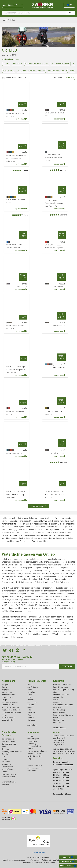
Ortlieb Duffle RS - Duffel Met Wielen (54, 413)
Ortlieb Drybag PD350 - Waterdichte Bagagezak (54, 246)
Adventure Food (33, 705)
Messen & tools (7, 767)
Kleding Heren (7, 692)
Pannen (5, 772)
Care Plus (31, 692)
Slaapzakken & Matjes (10, 702)
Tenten (4, 715)
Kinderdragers (59, 720)
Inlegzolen (57, 707)
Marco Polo (32, 712)
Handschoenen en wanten (63, 705)
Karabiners (6, 762)
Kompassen (6, 764)
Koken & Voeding (8, 717)
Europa (5, 700)
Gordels (5, 754)
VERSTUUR (67, 666)
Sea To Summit (33, 687)
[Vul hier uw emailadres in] (30, 666)
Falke (29, 710)
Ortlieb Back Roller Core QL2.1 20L (15, 413)
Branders (5, 749)
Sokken (5, 687)
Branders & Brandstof (61, 695)
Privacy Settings (39, 852)
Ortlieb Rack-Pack (15, 565)
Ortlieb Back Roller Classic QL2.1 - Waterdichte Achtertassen (16, 158)
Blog (29, 759)
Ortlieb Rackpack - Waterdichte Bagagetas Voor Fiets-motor (54, 203)
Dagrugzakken (59, 697)
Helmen (5, 759)
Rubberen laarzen (8, 777)
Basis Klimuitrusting (61, 687)
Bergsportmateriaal (9, 744)
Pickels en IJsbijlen (9, 774)
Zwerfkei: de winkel (34, 754)
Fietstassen (58, 702)
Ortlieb (30, 707)
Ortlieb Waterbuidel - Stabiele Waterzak (14, 246)
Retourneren (32, 741)
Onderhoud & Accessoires (11, 712)
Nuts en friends (7, 769)
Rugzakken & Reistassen (11, 710)
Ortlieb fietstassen (32, 527)
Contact (30, 736)
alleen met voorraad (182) (17, 78)
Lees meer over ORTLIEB (10, 55)
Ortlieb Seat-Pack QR (57, 326)
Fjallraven (31, 720)
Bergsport (6, 690)
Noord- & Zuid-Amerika (10, 707)
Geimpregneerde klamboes (12, 752)
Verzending (32, 744)
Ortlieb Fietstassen (62, 582)
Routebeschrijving (34, 746)
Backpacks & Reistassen (62, 685)
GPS (3, 757)
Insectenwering (59, 710)
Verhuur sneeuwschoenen (37, 751)
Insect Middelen (8, 720)
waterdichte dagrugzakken (15, 591)
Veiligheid (5, 685)
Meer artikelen (38, 506)
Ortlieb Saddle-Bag (58, 453)
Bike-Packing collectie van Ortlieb (16, 571)
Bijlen (55, 692)
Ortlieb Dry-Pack (21, 287)
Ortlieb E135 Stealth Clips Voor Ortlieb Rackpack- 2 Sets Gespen (16, 370)
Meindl (30, 685)
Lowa (30, 690)
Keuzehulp (59, 681)
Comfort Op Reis (8, 705)
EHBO (55, 700)
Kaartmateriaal (59, 712)
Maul (29, 715)
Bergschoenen (7, 697)
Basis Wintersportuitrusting (63, 690)
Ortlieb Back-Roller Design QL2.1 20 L (16, 327)
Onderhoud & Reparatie (9, 734)
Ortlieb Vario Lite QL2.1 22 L (17, 454)
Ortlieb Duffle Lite (59, 368)
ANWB (30, 695)
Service (30, 749)
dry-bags (25, 617)
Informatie (33, 732)
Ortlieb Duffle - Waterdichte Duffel (16, 201)
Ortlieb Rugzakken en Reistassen (18, 611)
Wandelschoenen (8, 695)
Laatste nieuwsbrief (35, 766)
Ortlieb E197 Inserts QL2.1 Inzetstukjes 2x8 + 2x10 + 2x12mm (54, 495)
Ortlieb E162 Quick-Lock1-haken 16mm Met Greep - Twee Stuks (16, 495)
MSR (29, 697)
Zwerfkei (31, 717)
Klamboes (57, 723)
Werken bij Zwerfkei (35, 756)
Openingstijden (33, 739)
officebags (16, 535)
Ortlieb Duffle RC (59, 287)
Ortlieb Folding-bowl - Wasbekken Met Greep (55, 158)
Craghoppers (32, 702)
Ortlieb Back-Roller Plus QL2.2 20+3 (15, 115)
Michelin (31, 700)
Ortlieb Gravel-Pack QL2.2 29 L (54, 114)
